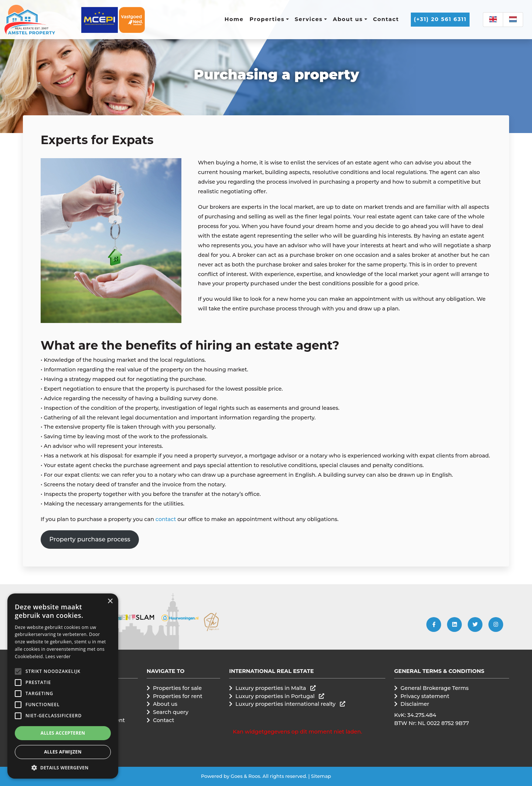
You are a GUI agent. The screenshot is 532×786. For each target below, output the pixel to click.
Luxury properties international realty (290, 704)
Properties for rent (178, 696)
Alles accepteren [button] (63, 733)
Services (309, 19)
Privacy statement (425, 696)
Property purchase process (90, 539)
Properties (267, 19)
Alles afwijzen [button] (63, 752)
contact (166, 519)
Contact (386, 19)
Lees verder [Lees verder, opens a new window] (58, 656)
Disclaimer (415, 704)
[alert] (63, 686)
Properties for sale (177, 688)
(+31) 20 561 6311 (440, 19)
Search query (171, 712)
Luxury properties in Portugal (280, 696)
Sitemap (321, 776)
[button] (18, 671)
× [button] (110, 601)
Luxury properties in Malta (275, 688)
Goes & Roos (245, 776)
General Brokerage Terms (435, 688)
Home (234, 19)
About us (348, 19)
